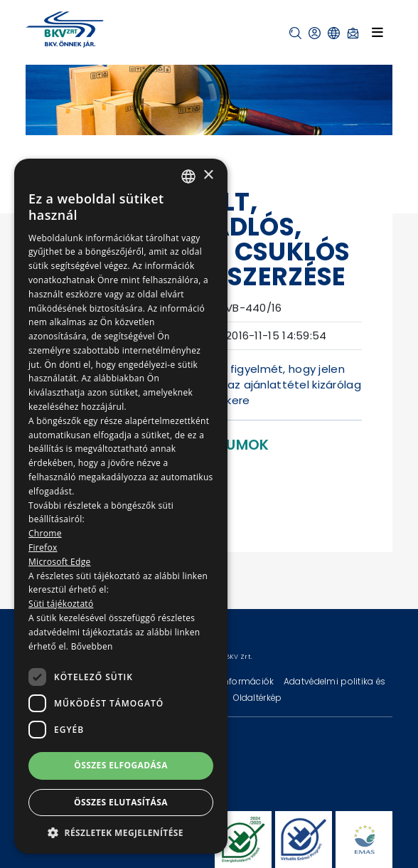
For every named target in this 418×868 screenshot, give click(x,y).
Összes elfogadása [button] (121, 765)
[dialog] (121, 506)
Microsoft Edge (60, 562)
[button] (295, 33)
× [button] (208, 175)
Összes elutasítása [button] (121, 802)
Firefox (43, 547)
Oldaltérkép (257, 698)
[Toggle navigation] (377, 32)
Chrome (45, 533)
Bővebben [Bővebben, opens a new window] (92, 646)
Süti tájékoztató (61, 604)
